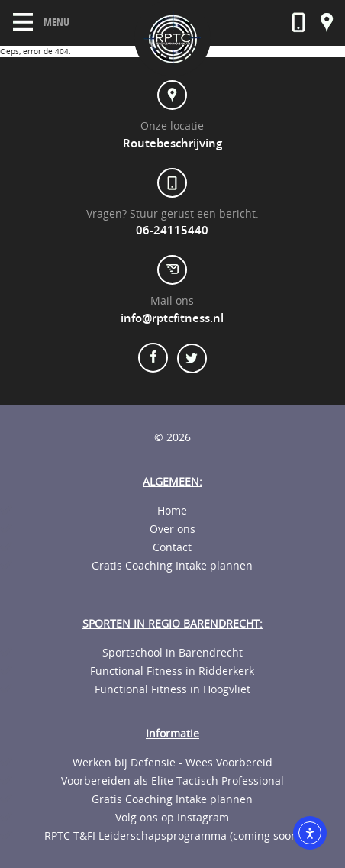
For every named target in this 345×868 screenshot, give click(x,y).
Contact (172, 547)
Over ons (172, 529)
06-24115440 (172, 231)
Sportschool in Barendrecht (172, 653)
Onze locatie (327, 23)
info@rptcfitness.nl (172, 318)
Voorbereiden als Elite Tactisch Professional (172, 781)
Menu (41, 22)
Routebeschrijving (172, 144)
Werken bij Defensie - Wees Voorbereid (172, 763)
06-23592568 (298, 23)
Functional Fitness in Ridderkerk (172, 671)
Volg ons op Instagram (172, 818)
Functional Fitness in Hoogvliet (172, 689)
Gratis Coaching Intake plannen (172, 566)
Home (172, 511)
